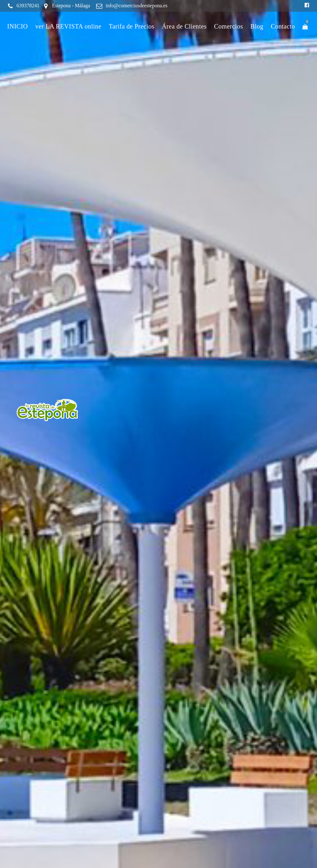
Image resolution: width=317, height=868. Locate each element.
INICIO (18, 26)
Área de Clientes (184, 26)
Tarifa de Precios (132, 26)
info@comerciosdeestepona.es (137, 6)
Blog (257, 26)
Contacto (283, 26)
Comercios (229, 26)
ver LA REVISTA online (68, 26)
